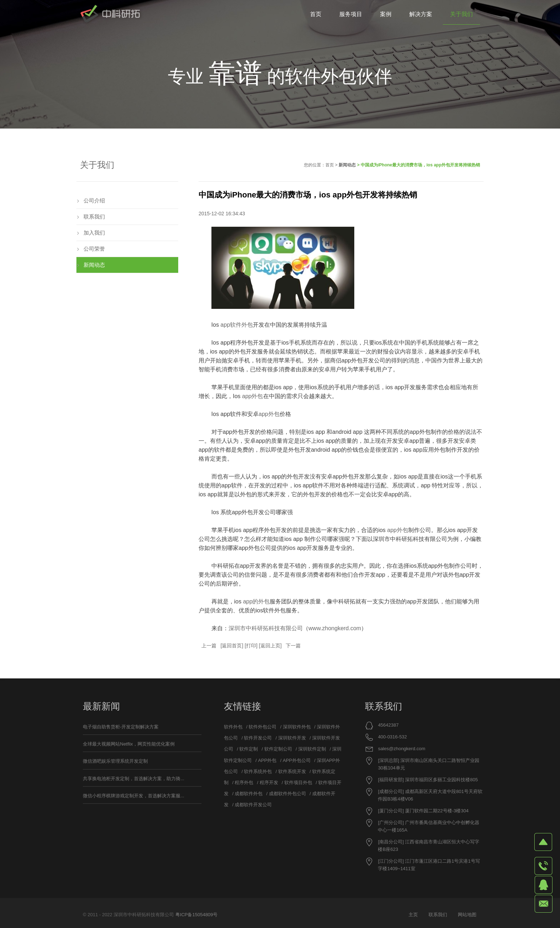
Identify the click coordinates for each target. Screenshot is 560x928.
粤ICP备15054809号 (197, 915)
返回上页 (270, 646)
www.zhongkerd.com (335, 628)
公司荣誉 (94, 249)
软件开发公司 (258, 738)
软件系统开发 (292, 771)
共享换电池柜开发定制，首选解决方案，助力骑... (134, 779)
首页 (330, 165)
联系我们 (94, 217)
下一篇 (293, 646)
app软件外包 (237, 325)
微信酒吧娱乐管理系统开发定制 (115, 761)
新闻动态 (347, 165)
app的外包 (256, 601)
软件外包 (233, 727)
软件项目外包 (298, 782)
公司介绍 (94, 200)
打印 (251, 646)
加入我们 (94, 233)
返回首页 (232, 646)
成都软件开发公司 (253, 805)
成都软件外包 (249, 794)
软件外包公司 (262, 727)
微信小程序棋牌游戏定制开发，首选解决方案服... (134, 796)
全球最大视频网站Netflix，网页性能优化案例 (129, 744)
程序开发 (269, 782)
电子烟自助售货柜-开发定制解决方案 (121, 727)
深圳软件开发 (292, 738)
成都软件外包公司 (287, 794)
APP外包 (267, 760)
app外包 (253, 396)
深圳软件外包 (297, 727)
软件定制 (249, 749)
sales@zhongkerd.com (401, 749)
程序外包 (244, 782)
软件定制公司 (278, 749)
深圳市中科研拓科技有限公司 (266, 628)
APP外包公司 (297, 760)
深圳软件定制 (312, 749)
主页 (413, 915)
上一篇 (209, 646)
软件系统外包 (258, 771)
